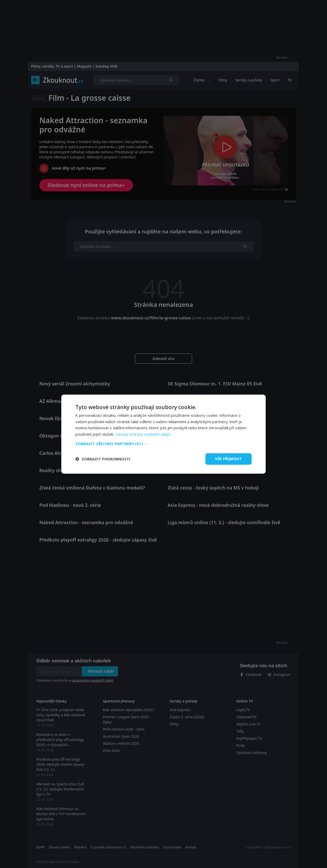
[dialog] (163, 434)
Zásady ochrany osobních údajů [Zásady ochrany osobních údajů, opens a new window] (143, 434)
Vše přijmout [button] (229, 459)
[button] (163, 444)
